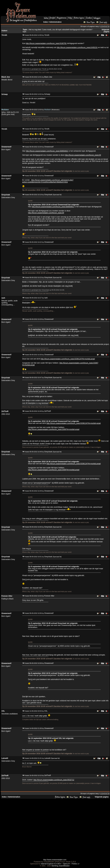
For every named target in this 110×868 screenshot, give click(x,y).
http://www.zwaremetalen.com (55, 860)
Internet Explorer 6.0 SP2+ (51, 864)
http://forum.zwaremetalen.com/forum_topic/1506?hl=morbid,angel (54, 429)
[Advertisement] (54, 829)
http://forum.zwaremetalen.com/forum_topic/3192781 (46, 43)
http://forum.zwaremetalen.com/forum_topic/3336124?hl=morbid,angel (68, 359)
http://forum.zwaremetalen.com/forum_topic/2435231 (77, 48)
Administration (55, 22)
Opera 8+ (67, 864)
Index (46, 22)
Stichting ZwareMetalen (61, 866)
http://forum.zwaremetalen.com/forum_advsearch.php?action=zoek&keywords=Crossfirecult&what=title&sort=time (48, 181)
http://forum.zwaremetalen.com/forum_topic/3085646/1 (47, 151)
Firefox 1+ (76, 864)
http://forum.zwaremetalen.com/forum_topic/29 (83, 155)
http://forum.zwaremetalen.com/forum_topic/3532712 (54, 780)
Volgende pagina (105, 31)
